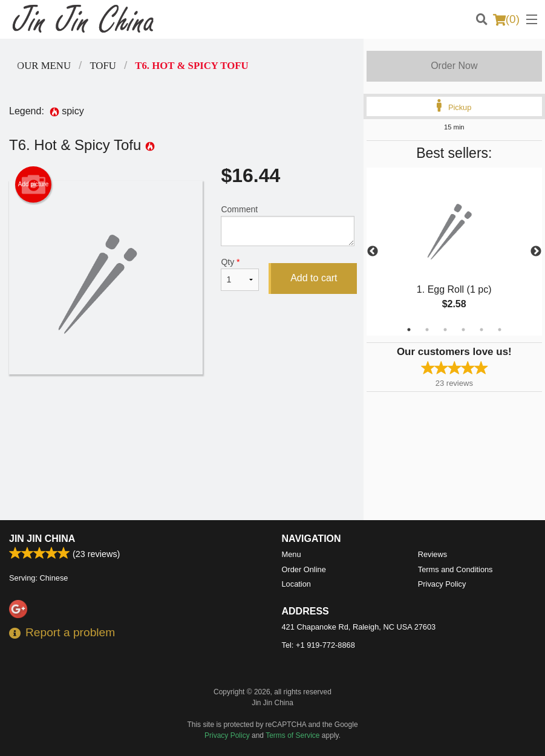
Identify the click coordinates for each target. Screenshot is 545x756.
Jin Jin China (42, 539)
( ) (506, 19)
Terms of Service (292, 735)
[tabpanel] (454, 252)
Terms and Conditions (455, 569)
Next (536, 252)
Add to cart (314, 278)
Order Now (454, 66)
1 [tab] (409, 330)
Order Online (304, 569)
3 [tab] (445, 330)
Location (296, 584)
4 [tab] (463, 330)
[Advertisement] (182, 414)
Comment (287, 225)
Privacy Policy (442, 584)
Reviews (432, 554)
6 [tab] (500, 330)
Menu (292, 554)
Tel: (318, 645)
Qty (240, 274)
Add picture (34, 184)
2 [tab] (427, 330)
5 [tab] (481, 330)
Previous (373, 252)
